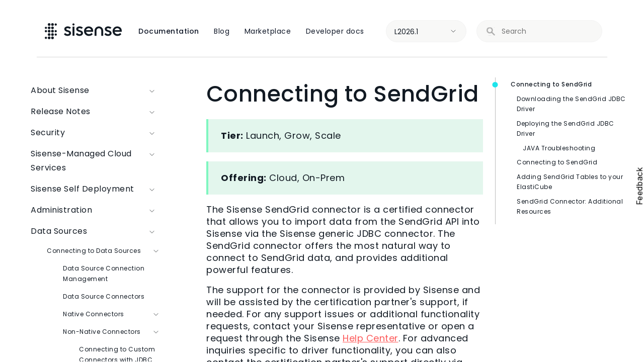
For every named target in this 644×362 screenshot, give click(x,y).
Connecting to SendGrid (551, 84)
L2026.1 (406, 32)
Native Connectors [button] (112, 314)
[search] (546, 31)
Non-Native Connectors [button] (112, 332)
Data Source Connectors (104, 296)
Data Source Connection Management (104, 274)
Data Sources (96, 231)
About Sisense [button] (96, 90)
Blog (222, 31)
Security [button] (96, 133)
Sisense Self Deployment (96, 189)
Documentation (169, 31)
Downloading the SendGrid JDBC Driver (571, 104)
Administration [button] (96, 210)
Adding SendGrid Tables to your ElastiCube (570, 182)
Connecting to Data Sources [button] (104, 251)
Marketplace (268, 31)
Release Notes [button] (96, 112)
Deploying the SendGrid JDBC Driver (566, 129)
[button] (152, 161)
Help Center (371, 338)
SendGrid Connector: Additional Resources (570, 207)
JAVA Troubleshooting (559, 148)
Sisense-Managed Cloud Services (96, 161)
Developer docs (335, 31)
